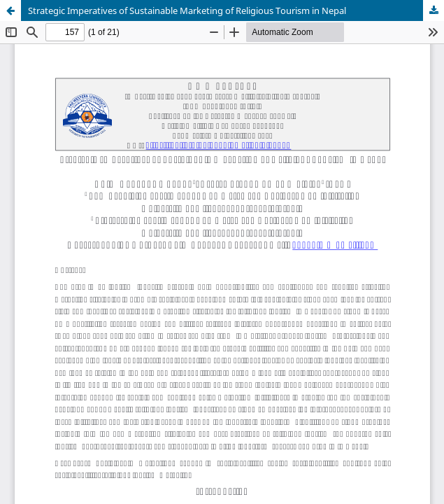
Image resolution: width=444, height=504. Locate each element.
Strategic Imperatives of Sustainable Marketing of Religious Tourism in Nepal (187, 10)
